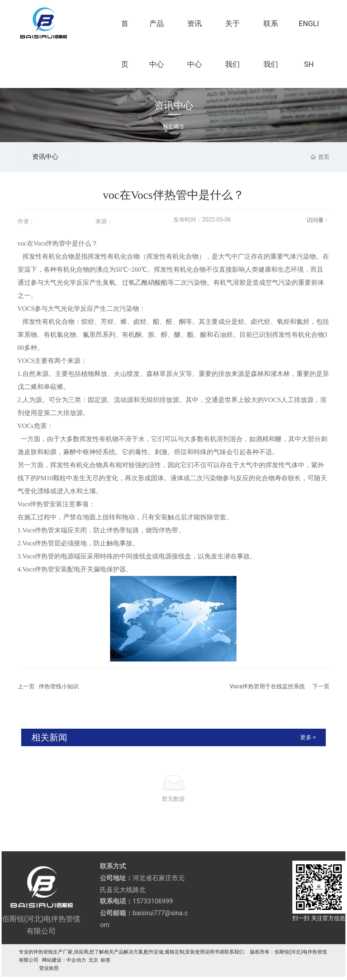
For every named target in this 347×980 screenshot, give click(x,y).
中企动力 (76, 960)
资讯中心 (174, 106)
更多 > (308, 737)
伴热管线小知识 (59, 686)
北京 (93, 960)
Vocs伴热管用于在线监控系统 (267, 686)
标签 (106, 960)
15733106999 (153, 901)
